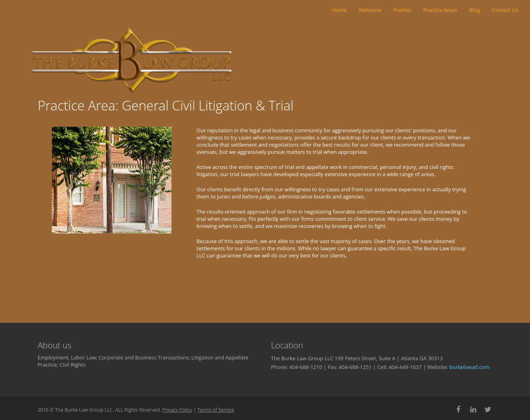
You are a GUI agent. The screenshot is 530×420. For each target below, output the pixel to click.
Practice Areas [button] (440, 10)
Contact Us (505, 10)
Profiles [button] (402, 10)
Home (340, 10)
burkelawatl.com (470, 367)
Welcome (370, 10)
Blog (475, 10)
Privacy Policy (177, 410)
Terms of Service (216, 410)
